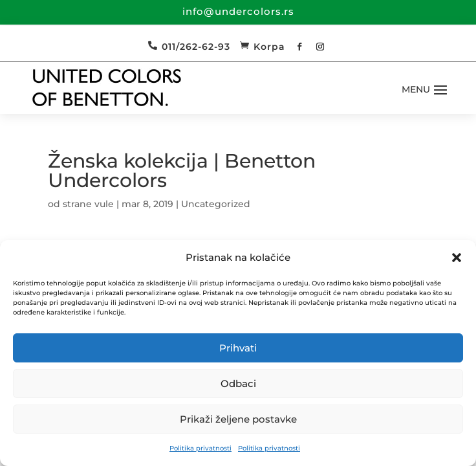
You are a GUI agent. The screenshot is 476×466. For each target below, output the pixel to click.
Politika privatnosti (200, 448)
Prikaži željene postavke (238, 419)
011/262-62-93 (196, 47)
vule (104, 204)
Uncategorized (216, 204)
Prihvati (238, 348)
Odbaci (238, 383)
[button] (457, 258)
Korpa (269, 47)
